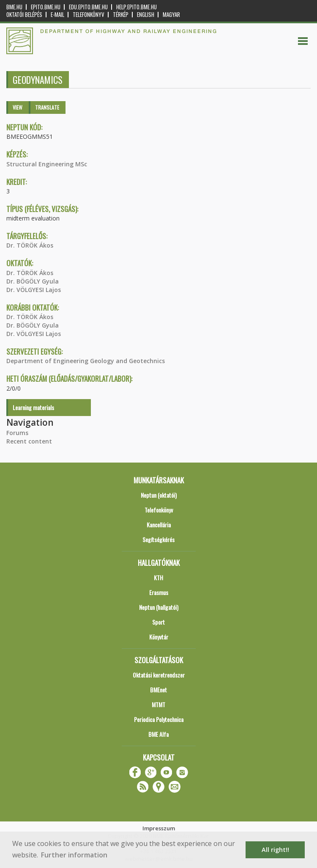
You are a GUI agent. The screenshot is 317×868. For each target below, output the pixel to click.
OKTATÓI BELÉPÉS (24, 15)
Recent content (29, 441)
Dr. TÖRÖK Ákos (30, 245)
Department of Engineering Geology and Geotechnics (86, 361)
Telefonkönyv (89, 15)
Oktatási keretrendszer (159, 675)
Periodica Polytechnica (159, 719)
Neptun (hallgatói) (159, 607)
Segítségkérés (158, 539)
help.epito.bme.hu (137, 7)
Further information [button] (74, 855)
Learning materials (33, 407)
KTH (158, 577)
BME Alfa (158, 734)
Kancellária (159, 525)
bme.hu (14, 7)
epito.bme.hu (46, 7)
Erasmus (159, 592)
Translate (47, 107)
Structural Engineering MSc (47, 164)
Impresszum (159, 828)
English (146, 15)
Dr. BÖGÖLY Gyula (33, 281)
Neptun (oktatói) (159, 495)
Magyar (171, 15)
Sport (158, 622)
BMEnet (158, 690)
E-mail (57, 15)
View (18, 107)
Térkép (121, 15)
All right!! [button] (275, 850)
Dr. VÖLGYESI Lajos (34, 290)
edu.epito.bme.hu (88, 7)
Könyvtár (159, 637)
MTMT (158, 704)
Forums (17, 433)
